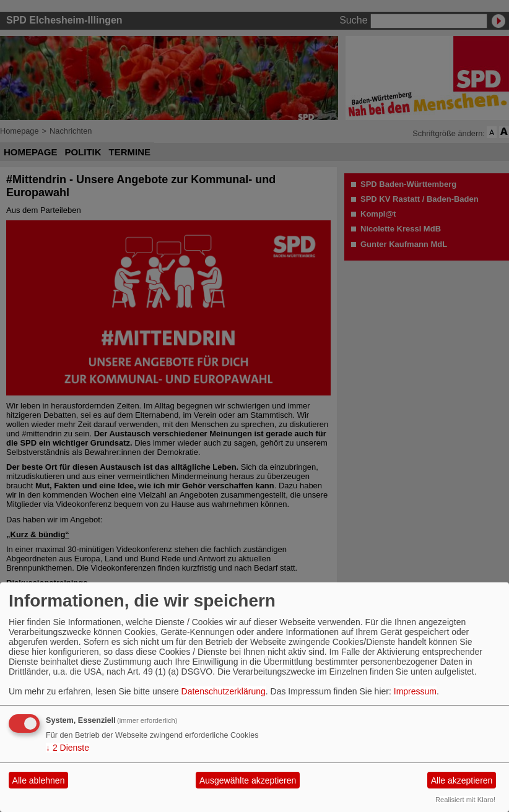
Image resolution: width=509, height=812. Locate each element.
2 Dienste (67, 748)
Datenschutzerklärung (224, 691)
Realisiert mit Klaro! (465, 800)
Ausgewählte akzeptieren (248, 780)
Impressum (415, 691)
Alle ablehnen (39, 780)
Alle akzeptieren (462, 780)
